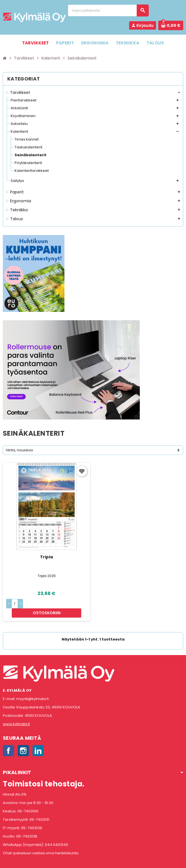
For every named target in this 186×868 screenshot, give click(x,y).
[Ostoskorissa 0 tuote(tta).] (171, 25)
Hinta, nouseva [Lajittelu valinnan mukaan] (19, 450)
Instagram (23, 742)
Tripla (47, 557)
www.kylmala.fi (16, 715)
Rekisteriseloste (68, 861)
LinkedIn (38, 742)
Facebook (8, 742)
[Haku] (108, 10)
